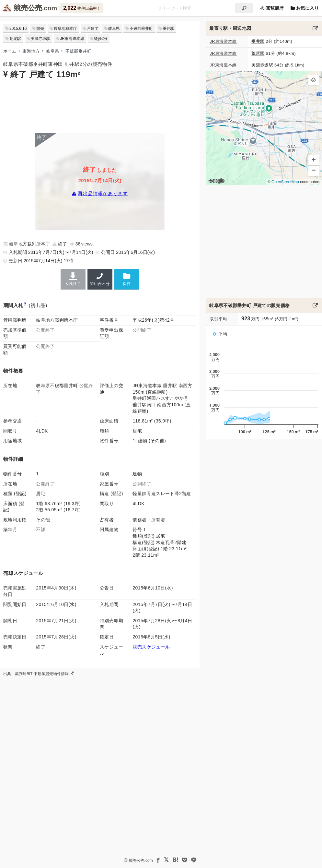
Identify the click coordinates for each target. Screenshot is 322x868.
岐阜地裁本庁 (65, 29)
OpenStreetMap (285, 182)
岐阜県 (114, 29)
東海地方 (31, 51)
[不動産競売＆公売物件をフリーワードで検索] (194, 8)
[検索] (244, 8)
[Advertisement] (100, 105)
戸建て (93, 29)
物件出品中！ (82, 8)
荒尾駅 (15, 39)
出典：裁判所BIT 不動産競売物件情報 (38, 674)
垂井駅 (168, 29)
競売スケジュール (151, 647)
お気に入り (305, 8)
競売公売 (28, 8)
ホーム (10, 51)
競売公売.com (141, 861)
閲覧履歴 (272, 8)
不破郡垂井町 (141, 29)
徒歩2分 (101, 39)
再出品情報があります (103, 194)
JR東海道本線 (72, 39)
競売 (40, 29)
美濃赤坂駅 (40, 39)
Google (216, 181)
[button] (314, 80)
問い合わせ (100, 279)
